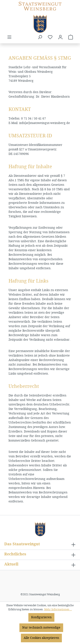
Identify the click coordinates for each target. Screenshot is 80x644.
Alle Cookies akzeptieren (41, 638)
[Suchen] (40, 37)
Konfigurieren (41, 617)
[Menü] (9, 37)
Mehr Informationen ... (58, 609)
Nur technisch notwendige (41, 628)
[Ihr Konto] (60, 37)
